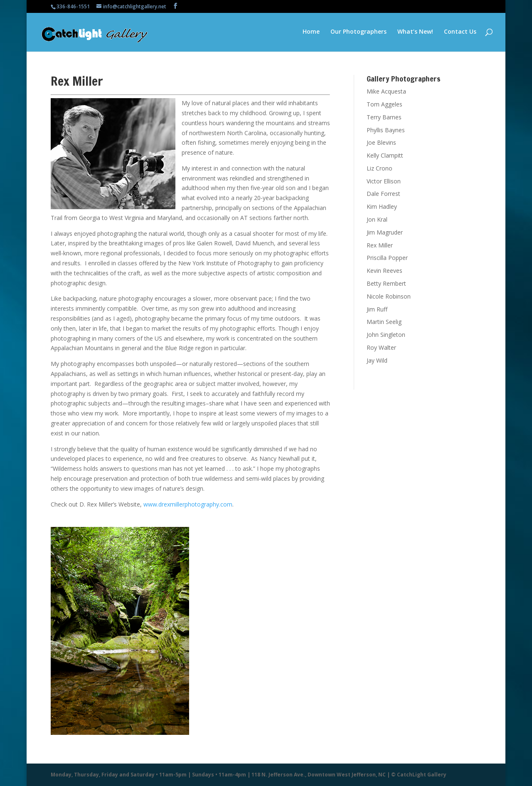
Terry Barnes (384, 117)
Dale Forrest (383, 194)
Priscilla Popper (387, 258)
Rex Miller (380, 245)
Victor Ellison (384, 181)
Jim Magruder (385, 232)
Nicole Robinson (389, 296)
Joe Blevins (381, 142)
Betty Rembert (386, 283)
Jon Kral (377, 219)
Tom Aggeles (384, 104)
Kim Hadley (382, 206)
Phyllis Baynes (386, 130)
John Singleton (386, 335)
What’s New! (415, 33)
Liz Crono (379, 168)
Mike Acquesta (386, 91)
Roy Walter (381, 347)
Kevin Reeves (384, 271)
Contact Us (460, 33)
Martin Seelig (384, 322)
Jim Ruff (377, 309)
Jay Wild (377, 360)
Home (311, 33)
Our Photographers (358, 33)
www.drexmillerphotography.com (188, 504)
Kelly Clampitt (385, 155)
